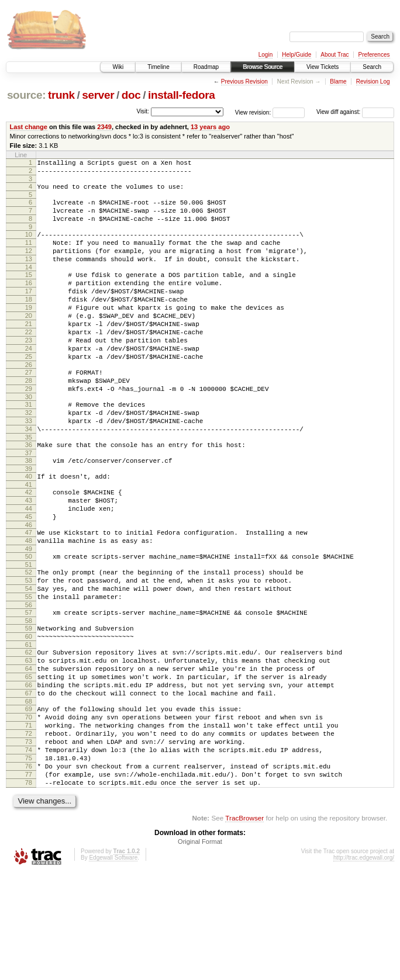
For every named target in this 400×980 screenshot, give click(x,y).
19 (29, 332)
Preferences (374, 55)
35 (29, 486)
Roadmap (206, 67)
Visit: (143, 111)
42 (29, 546)
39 (29, 521)
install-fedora (182, 95)
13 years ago (210, 127)
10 (29, 245)
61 (29, 723)
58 (29, 696)
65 (29, 761)
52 (29, 639)
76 (29, 868)
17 (29, 312)
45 (29, 576)
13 (29, 275)
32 (29, 456)
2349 (104, 127)
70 (29, 808)
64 (29, 751)
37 (29, 504)
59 (29, 704)
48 (29, 604)
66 (29, 771)
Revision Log (373, 82)
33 (29, 466)
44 (29, 566)
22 (29, 362)
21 (29, 352)
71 (29, 818)
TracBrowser (244, 925)
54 (29, 659)
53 (29, 649)
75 (29, 858)
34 (29, 476)
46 (29, 586)
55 (29, 669)
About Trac (335, 55)
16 (29, 302)
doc (131, 95)
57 (29, 686)
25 (29, 392)
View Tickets (323, 67)
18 (29, 322)
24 (29, 382)
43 (29, 556)
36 (29, 494)
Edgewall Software (113, 965)
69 (29, 798)
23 (29, 372)
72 (29, 828)
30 (29, 439)
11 (29, 255)
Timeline (158, 67)
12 (29, 265)
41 (29, 539)
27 (29, 409)
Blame (338, 82)
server (98, 95)
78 (29, 888)
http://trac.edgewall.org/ (364, 965)
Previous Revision (244, 82)
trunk (61, 95)
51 (29, 631)
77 (29, 878)
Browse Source (263, 67)
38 (29, 511)
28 (29, 419)
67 (29, 781)
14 (29, 285)
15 (29, 292)
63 (29, 741)
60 (29, 714)
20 (29, 342)
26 (29, 401)
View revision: (253, 112)
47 (29, 594)
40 (29, 529)
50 (29, 621)
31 (29, 446)
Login (265, 55)
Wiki (118, 67)
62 (29, 731)
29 (29, 429)
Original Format (200, 948)
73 (29, 838)
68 (29, 791)
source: (26, 95)
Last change (29, 127)
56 (29, 678)
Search (372, 67)
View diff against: (355, 112)
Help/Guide (296, 55)
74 (29, 848)
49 (29, 614)
